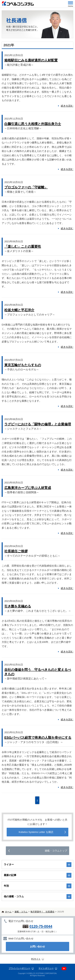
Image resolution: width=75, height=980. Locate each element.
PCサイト (36, 959)
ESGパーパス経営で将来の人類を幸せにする (38, 738)
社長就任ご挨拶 (16, 551)
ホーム (8, 912)
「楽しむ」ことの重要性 (23, 246)
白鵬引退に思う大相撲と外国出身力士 (33, 124)
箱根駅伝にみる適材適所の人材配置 (31, 60)
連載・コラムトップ (56, 851)
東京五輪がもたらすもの (23, 365)
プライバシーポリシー (19, 968)
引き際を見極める (18, 606)
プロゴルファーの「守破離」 (26, 187)
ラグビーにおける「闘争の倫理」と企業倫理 (38, 424)
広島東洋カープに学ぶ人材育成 (28, 488)
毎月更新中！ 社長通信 (42, 912)
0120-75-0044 (41, 926)
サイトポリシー (46, 968)
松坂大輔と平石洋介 (19, 310)
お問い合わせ (37, 946)
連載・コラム (21, 912)
